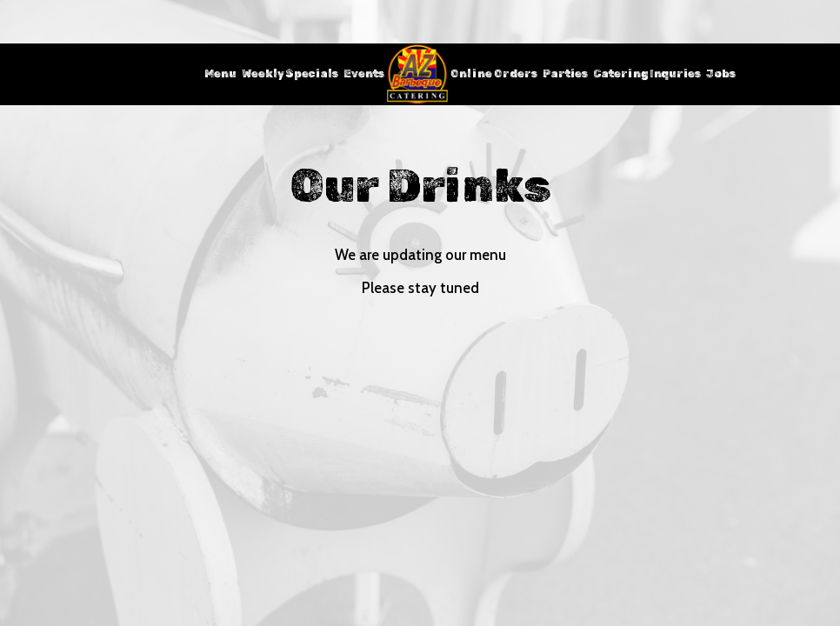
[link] (417, 74)
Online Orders (494, 73)
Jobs (721, 73)
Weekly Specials (290, 73)
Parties (565, 73)
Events (364, 73)
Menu (220, 73)
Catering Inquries (647, 73)
